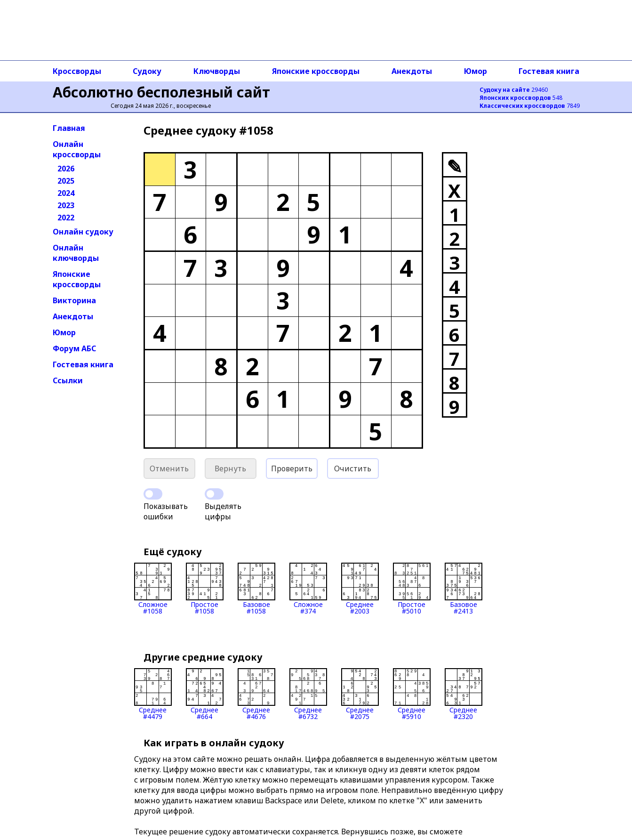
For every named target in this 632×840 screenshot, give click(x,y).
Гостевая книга (549, 71)
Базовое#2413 (464, 589)
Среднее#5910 (412, 694)
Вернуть (230, 468)
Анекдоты (412, 71)
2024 (66, 193)
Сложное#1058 (153, 589)
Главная (69, 128)
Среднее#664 (205, 694)
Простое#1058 (205, 589)
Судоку (147, 71)
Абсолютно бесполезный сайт (161, 92)
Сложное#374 (308, 589)
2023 (66, 205)
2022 (66, 218)
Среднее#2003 (360, 589)
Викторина (74, 300)
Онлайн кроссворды (77, 149)
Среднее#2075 (360, 694)
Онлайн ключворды (76, 253)
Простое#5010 (412, 589)
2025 (66, 181)
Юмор (476, 71)
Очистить (353, 468)
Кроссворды (77, 71)
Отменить (169, 468)
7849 (530, 106)
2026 (66, 169)
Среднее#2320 (464, 694)
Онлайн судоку (83, 232)
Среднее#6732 (308, 694)
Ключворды (217, 71)
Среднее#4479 (153, 694)
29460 (514, 90)
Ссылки (68, 380)
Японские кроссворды (316, 71)
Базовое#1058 (256, 589)
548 (521, 98)
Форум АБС (74, 348)
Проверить (292, 468)
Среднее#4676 (256, 694)
